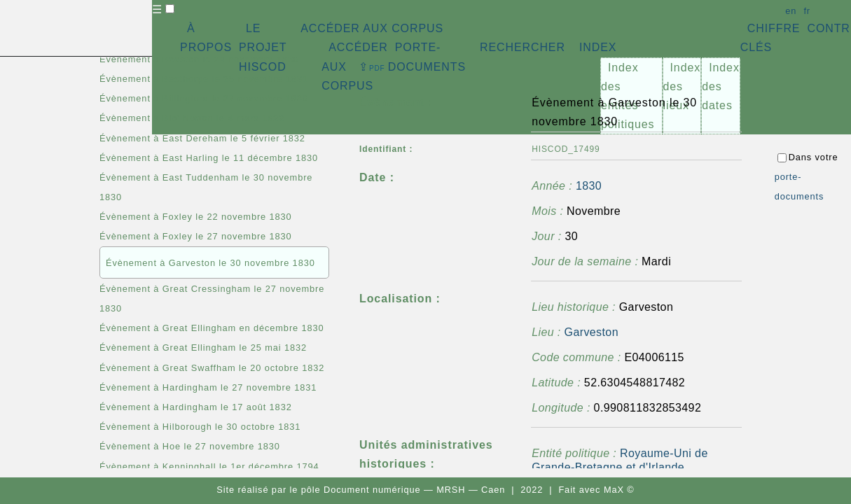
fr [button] (807, 11)
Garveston (591, 332)
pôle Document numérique (361, 490)
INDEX (598, 47)
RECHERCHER (523, 47)
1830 (589, 186)
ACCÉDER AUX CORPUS (372, 28)
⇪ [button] (372, 67)
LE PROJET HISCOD (263, 47)
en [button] (791, 11)
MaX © (619, 490)
